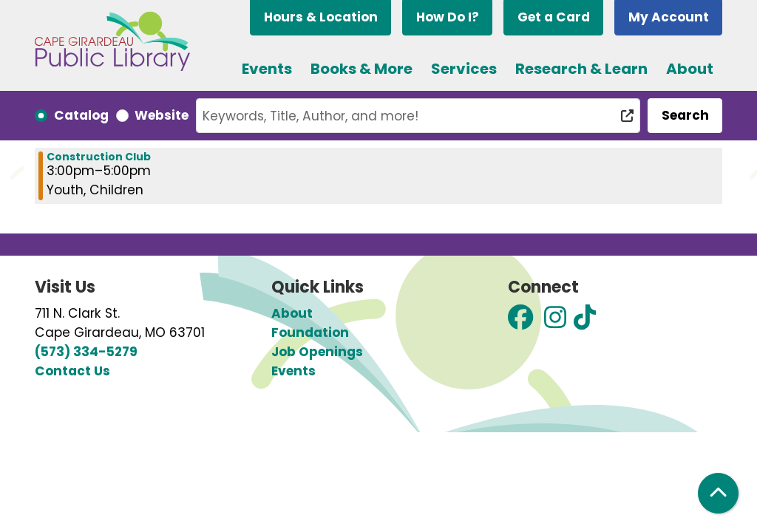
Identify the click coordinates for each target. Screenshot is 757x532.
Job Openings (317, 352)
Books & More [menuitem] (361, 69)
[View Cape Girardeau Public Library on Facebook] (520, 322)
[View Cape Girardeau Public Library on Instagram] (555, 322)
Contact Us (72, 371)
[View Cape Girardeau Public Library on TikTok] (585, 322)
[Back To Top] (718, 493)
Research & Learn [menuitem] (581, 69)
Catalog (81, 115)
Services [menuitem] (464, 69)
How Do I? (448, 17)
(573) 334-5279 (86, 352)
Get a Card (554, 17)
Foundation (310, 332)
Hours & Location (321, 17)
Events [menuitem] (267, 69)
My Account (669, 17)
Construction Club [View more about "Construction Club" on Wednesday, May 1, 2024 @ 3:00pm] (99, 157)
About (292, 313)
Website (162, 115)
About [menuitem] (690, 69)
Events (293, 371)
